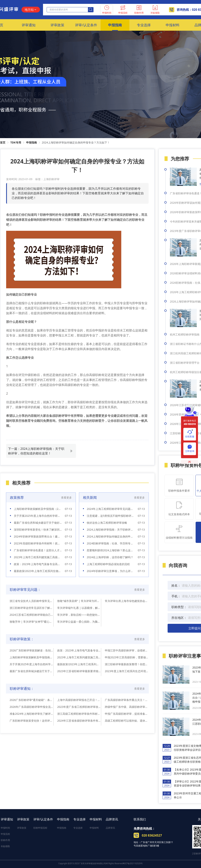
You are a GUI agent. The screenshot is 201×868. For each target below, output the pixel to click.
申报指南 (63, 819)
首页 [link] (3, 143)
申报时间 (5, 828)
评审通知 (7, 819)
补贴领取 (5, 846)
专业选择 (79, 819)
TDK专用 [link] (16, 143)
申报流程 (5, 834)
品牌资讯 (112, 819)
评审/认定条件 (43, 819)
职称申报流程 (40, 828)
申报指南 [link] (31, 143)
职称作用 (5, 840)
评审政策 (23, 819)
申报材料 (96, 819)
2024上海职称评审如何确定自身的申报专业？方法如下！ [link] (76, 143)
